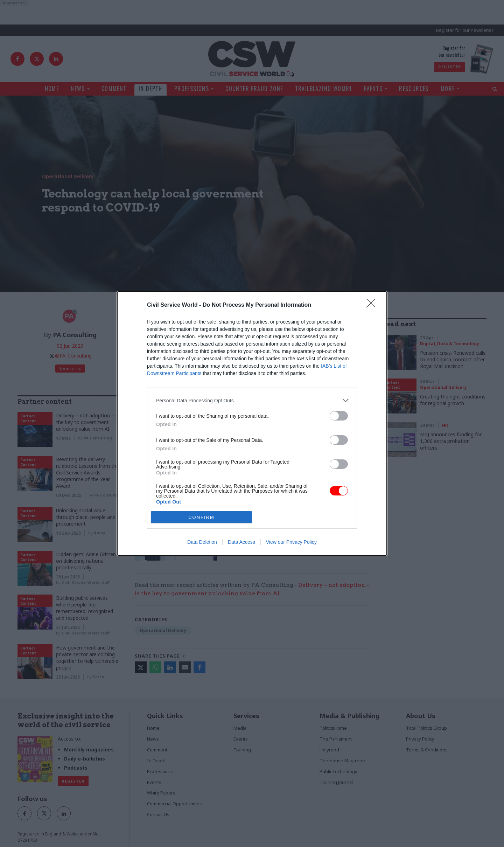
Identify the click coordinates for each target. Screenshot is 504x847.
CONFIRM (201, 517)
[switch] (339, 416)
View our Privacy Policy (291, 542)
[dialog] (252, 423)
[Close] (373, 305)
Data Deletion (202, 542)
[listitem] (252, 400)
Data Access (241, 542)
